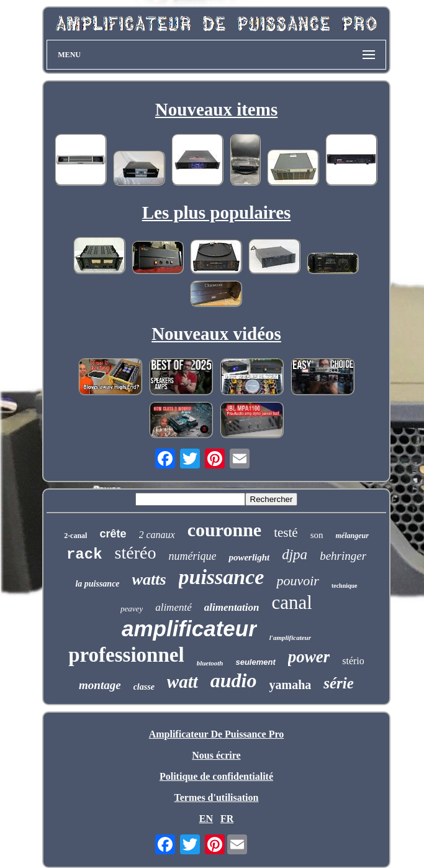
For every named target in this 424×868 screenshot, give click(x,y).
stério (353, 661)
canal (292, 602)
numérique (192, 556)
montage (100, 685)
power (309, 657)
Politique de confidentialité (216, 776)
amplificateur (189, 628)
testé (286, 532)
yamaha (291, 685)
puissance (222, 577)
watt (183, 682)
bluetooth (210, 663)
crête (113, 534)
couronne (224, 530)
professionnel (126, 655)
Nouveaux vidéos (216, 334)
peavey (132, 609)
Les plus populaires (217, 212)
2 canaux (157, 535)
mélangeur (352, 536)
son (317, 535)
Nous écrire (216, 755)
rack (84, 555)
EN (206, 819)
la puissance (97, 584)
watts (149, 579)
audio (234, 680)
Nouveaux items (216, 109)
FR (227, 819)
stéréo (136, 553)
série (339, 683)
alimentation (232, 607)
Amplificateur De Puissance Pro (217, 734)
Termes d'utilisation (217, 797)
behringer (343, 556)
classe (144, 687)
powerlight (249, 557)
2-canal (75, 536)
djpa (295, 555)
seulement (255, 662)
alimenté (174, 607)
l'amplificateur (290, 637)
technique (345, 586)
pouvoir (297, 581)
